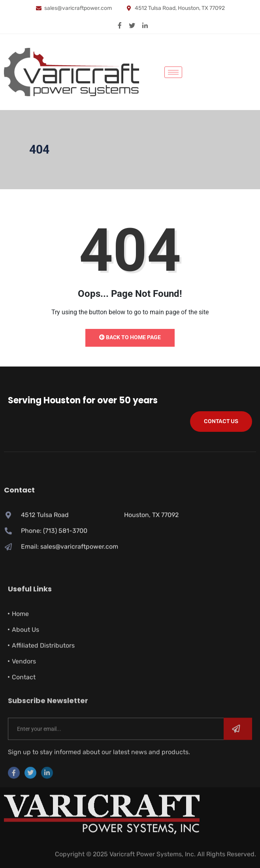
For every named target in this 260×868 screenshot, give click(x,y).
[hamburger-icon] (173, 72)
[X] (132, 25)
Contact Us (221, 421)
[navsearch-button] (196, 71)
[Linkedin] (145, 25)
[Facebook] (120, 25)
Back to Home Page (130, 337)
